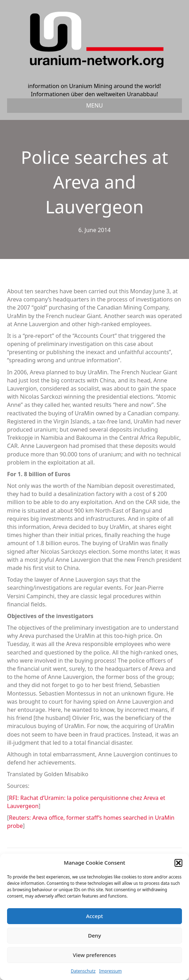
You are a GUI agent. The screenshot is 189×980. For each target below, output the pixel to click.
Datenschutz (83, 971)
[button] (178, 863)
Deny (95, 935)
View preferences (95, 955)
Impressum (110, 971)
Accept (94, 916)
